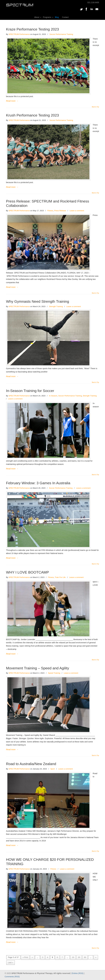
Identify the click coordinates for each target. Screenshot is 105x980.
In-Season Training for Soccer (30, 391)
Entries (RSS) (78, 973)
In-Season (53, 396)
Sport (52, 769)
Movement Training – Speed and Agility (38, 668)
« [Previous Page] (32, 957)
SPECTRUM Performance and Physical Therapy (20, 5)
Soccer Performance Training (61, 34)
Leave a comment (77, 211)
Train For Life (60, 577)
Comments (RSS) (12, 977)
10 (73, 957)
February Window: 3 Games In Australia (38, 483)
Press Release (60, 211)
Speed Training (54, 673)
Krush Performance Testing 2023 (32, 115)
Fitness (50, 211)
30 (85, 957)
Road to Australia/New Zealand (31, 764)
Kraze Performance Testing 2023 (32, 29)
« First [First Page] (25, 957)
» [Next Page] (96, 957)
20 (79, 957)
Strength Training (56, 306)
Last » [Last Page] (11, 962)
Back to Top (95, 107)
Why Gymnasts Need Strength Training (38, 301)
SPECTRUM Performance (19, 34)
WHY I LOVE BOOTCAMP (27, 572)
